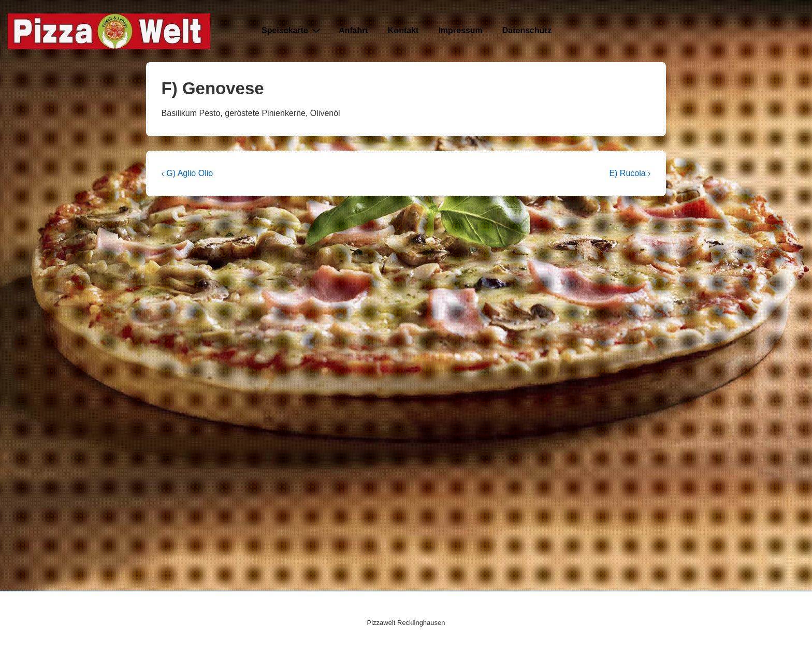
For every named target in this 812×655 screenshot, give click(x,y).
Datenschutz (527, 30)
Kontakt (403, 30)
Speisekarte (292, 30)
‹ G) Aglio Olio (187, 173)
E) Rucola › (630, 173)
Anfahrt (353, 30)
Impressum (460, 30)
